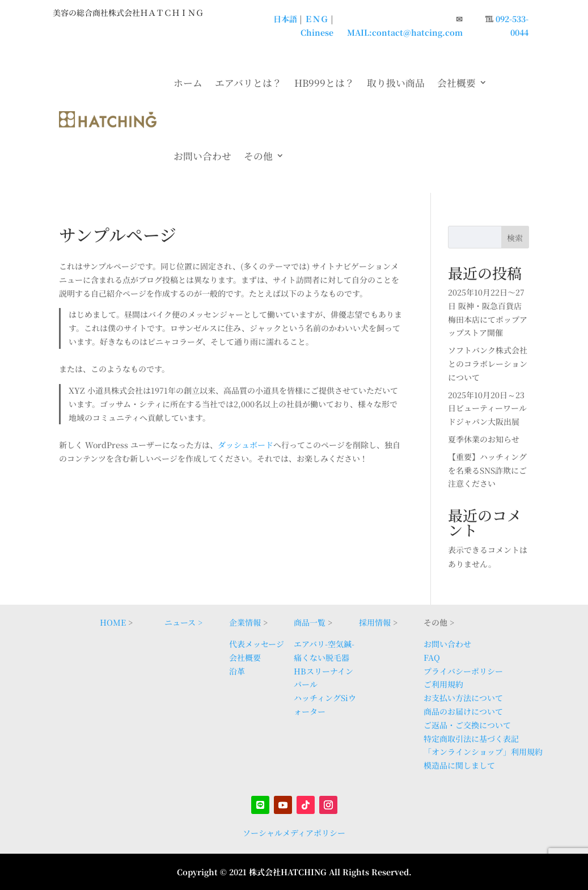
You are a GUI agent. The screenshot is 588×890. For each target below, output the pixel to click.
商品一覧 (310, 622)
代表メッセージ (257, 644)
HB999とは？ (324, 83)
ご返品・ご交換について (467, 725)
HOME (113, 622)
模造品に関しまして (459, 765)
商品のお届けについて (463, 711)
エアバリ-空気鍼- (324, 644)
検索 (515, 238)
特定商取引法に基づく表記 (471, 739)
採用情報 (375, 622)
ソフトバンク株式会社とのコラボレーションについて (488, 364)
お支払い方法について (463, 698)
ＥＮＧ (316, 19)
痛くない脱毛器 (322, 657)
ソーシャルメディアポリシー (294, 833)
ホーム (188, 83)
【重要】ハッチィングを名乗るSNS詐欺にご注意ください (487, 470)
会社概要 (456, 83)
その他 (258, 156)
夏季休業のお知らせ (484, 439)
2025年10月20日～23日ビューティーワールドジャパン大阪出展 (487, 408)
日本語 (285, 19)
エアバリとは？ (248, 83)
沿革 (237, 671)
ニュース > (183, 622)
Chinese (317, 32)
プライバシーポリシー (463, 671)
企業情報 (245, 622)
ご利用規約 (443, 684)
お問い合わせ (202, 156)
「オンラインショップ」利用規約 (483, 752)
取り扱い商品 (396, 83)
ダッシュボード (246, 445)
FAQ (432, 657)
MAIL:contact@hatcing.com (405, 32)
